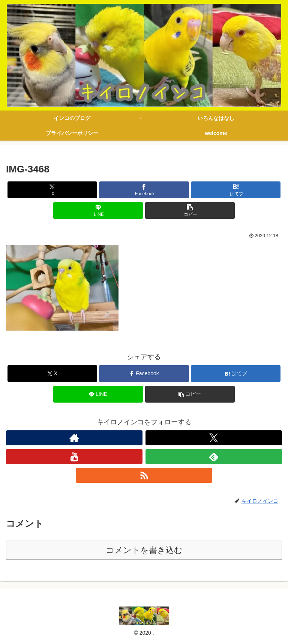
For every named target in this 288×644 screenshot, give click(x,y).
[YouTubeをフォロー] (74, 457)
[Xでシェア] (52, 190)
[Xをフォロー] (214, 438)
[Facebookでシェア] (144, 190)
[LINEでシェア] (98, 210)
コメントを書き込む (144, 550)
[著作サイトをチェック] (74, 438)
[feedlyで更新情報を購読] (214, 457)
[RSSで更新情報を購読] (144, 475)
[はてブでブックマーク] (236, 190)
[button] (190, 210)
